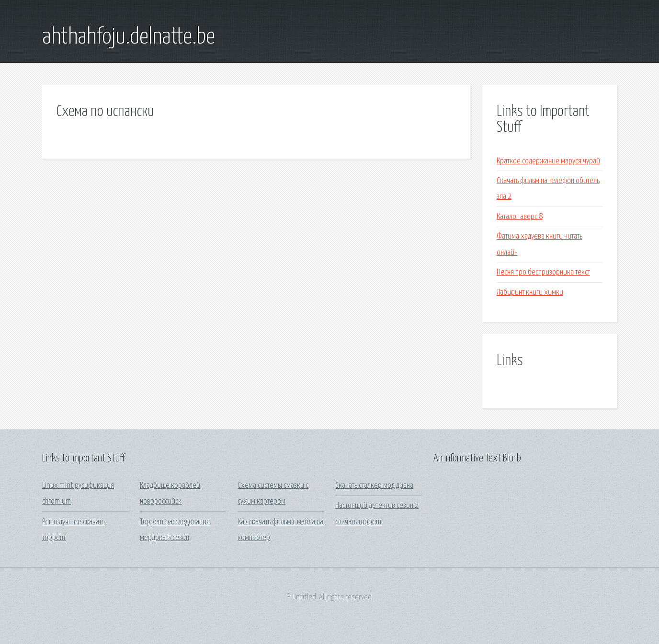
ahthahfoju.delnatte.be (129, 37)
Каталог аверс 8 (520, 217)
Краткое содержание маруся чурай (548, 161)
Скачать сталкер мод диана (374, 486)
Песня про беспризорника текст (543, 272)
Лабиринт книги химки (530, 293)
